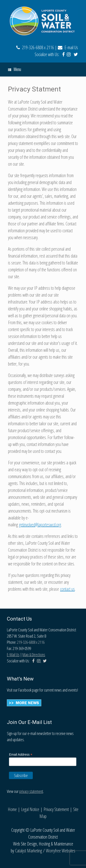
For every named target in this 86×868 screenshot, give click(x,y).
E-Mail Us (13, 655)
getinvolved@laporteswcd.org (40, 525)
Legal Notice (30, 809)
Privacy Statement (56, 809)
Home (12, 809)
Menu (15, 69)
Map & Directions (34, 655)
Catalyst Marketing (29, 851)
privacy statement (31, 791)
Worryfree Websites (61, 851)
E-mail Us (68, 47)
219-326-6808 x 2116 (35, 47)
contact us (67, 589)
